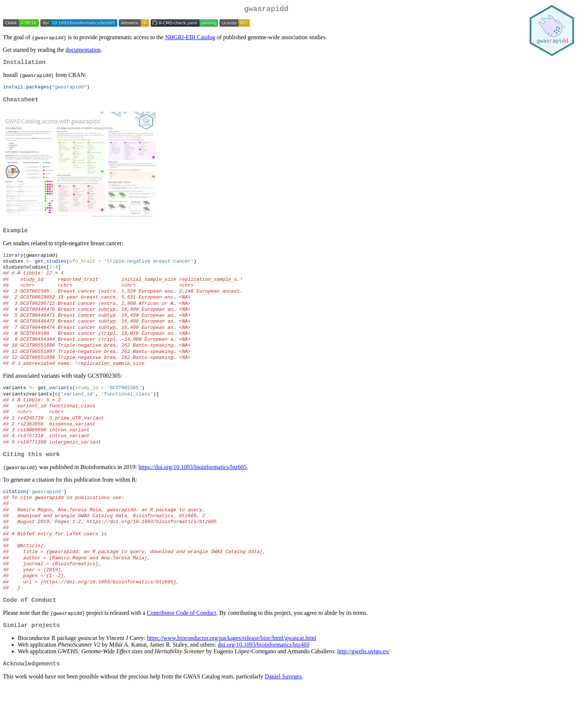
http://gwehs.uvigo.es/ (363, 692)
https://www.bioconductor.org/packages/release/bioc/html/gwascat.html (232, 679)
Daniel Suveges (283, 719)
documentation (83, 51)
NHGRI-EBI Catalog (190, 39)
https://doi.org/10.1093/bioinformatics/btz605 (192, 494)
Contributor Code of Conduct (182, 652)
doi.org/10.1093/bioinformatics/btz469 (264, 685)
